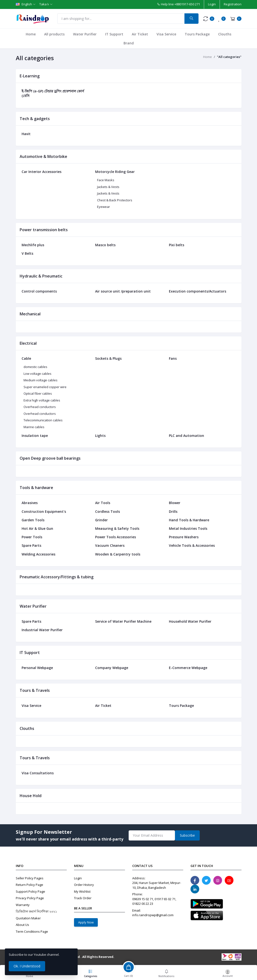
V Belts (27, 253)
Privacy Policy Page (30, 898)
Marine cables (34, 427)
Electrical (28, 343)
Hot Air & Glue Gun (37, 528)
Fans (173, 358)
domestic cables (35, 367)
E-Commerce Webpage (188, 668)
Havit (26, 134)
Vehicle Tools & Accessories (192, 545)
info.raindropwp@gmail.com (153, 915)
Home (31, 34)
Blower (175, 503)
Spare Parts (31, 545)
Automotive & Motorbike (43, 156)
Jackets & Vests (108, 187)
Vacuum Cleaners (110, 545)
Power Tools (32, 537)
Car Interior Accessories (41, 172)
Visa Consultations (38, 773)
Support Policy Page (30, 891)
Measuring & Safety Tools (117, 528)
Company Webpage (112, 668)
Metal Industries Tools (188, 528)
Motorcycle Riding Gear (115, 172)
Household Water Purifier (190, 621)
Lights (100, 436)
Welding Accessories (38, 554)
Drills (173, 511)
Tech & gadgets (35, 119)
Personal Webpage (37, 668)
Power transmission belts (44, 230)
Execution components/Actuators (198, 291)
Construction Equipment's (44, 511)
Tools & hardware (36, 488)
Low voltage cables (37, 374)
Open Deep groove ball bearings (50, 458)
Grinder (101, 520)
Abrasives (30, 503)
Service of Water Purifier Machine (123, 621)
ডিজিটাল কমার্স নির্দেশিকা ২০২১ (36, 911)
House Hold (31, 796)
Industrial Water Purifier (42, 630)
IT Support (114, 34)
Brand (129, 43)
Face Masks (106, 180)
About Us (22, 925)
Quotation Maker (28, 918)
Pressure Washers (184, 537)
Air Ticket (140, 34)
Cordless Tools (108, 511)
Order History (84, 885)
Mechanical (30, 314)
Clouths (225, 34)
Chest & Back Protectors (115, 200)
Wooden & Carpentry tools (118, 554)
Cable (26, 358)
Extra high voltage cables (42, 400)
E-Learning (30, 76)
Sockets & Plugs (108, 358)
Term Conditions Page (32, 931)
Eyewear (104, 207)
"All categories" (229, 57)
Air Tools (103, 503)
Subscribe (187, 835)
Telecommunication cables (43, 420)
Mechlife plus (33, 245)
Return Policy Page (29, 885)
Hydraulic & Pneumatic (41, 276)
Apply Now (86, 922)
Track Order (83, 898)
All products (54, 34)
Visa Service (166, 34)
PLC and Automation (187, 436)
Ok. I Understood (27, 966)
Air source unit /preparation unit (123, 291)
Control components (39, 291)
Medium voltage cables (41, 380)
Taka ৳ (44, 4)
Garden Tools (33, 520)
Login (212, 4)
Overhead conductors (40, 407)
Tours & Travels (35, 690)
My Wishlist (82, 891)
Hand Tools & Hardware (189, 520)
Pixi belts (177, 245)
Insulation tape (35, 436)
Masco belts (105, 245)
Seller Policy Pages (30, 878)
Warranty (23, 905)
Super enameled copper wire (45, 387)
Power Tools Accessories (116, 537)
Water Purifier (85, 34)
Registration (233, 4)
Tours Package (197, 34)
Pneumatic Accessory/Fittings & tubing (57, 577)
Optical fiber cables (38, 393)
